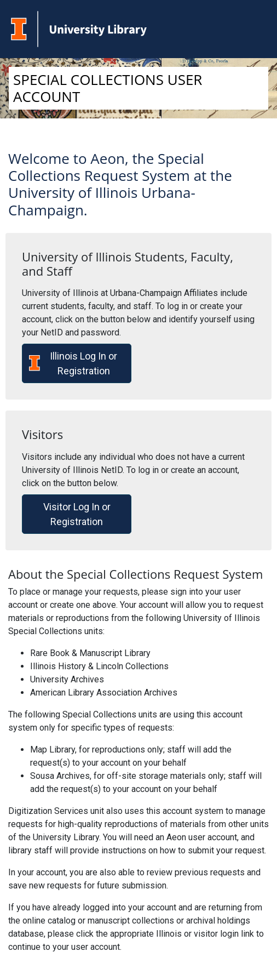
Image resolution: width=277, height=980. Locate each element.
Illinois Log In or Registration (73, 363)
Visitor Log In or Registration (77, 514)
